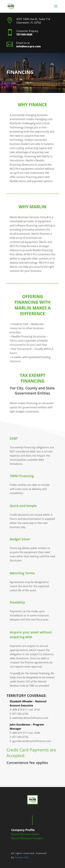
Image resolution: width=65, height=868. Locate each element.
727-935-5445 (24, 34)
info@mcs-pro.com (29, 46)
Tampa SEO (22, 857)
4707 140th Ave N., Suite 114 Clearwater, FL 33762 (33, 21)
